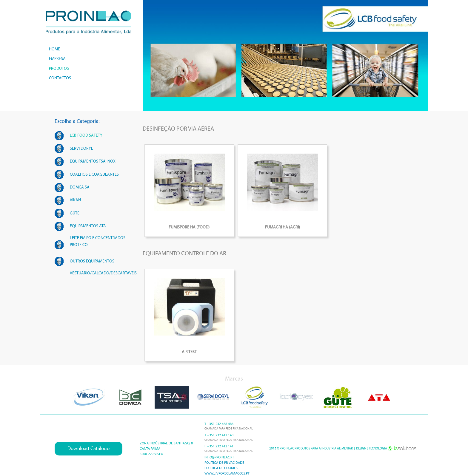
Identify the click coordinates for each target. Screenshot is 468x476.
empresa (57, 59)
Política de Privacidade (224, 463)
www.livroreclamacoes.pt (227, 473)
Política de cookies (221, 468)
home (54, 49)
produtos (59, 68)
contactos (60, 78)
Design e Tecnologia (387, 448)
